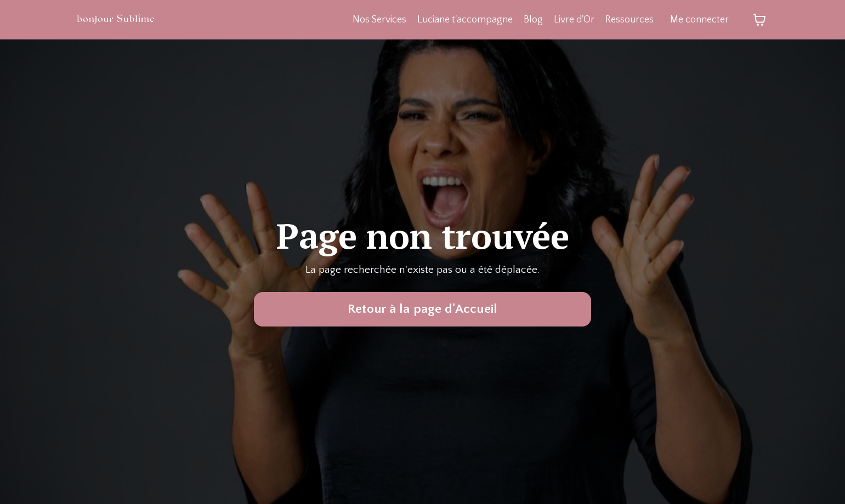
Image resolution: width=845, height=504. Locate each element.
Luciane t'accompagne (464, 20)
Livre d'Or (573, 20)
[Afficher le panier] (759, 20)
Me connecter (699, 20)
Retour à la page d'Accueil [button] (423, 310)
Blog (532, 20)
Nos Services (378, 20)
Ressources (629, 20)
